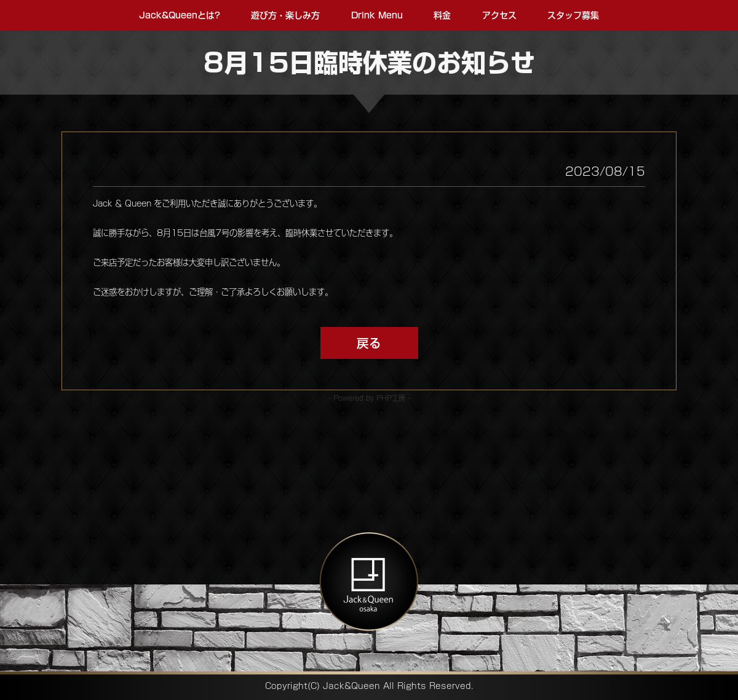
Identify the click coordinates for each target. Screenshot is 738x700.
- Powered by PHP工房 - (369, 398)
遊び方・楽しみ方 (287, 15)
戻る (369, 343)
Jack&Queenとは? (182, 15)
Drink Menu (377, 15)
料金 (442, 15)
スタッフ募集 (570, 15)
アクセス (497, 15)
